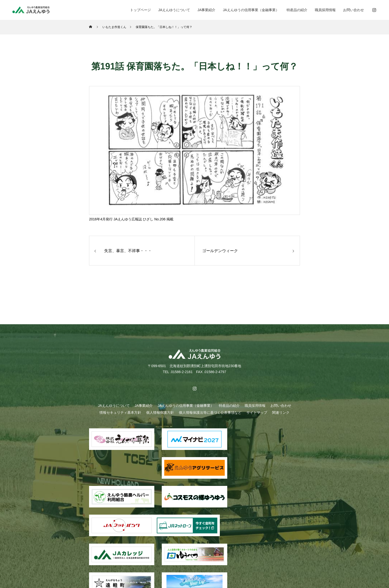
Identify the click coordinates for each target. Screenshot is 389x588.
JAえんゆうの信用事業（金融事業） (251, 10)
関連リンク (281, 412)
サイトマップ (257, 412)
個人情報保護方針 (160, 412)
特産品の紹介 (297, 10)
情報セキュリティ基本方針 (120, 412)
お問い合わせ (354, 10)
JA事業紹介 (206, 10)
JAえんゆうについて (174, 10)
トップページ (140, 10)
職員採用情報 (325, 10)
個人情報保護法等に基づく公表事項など (210, 412)
